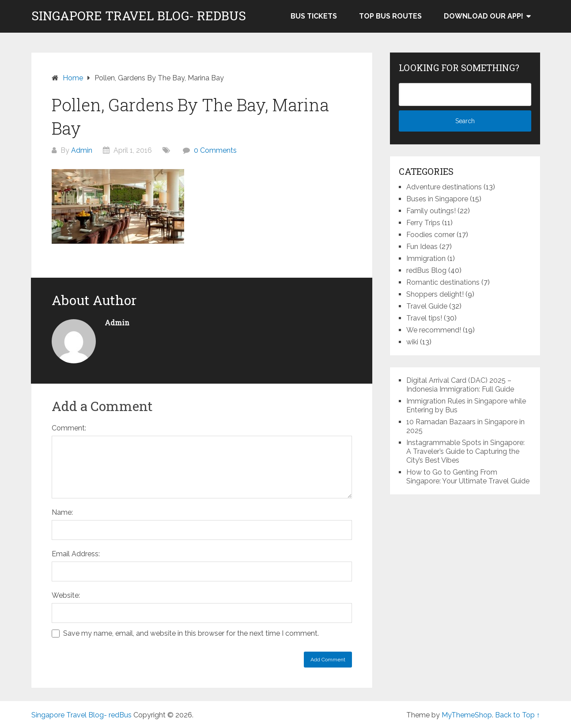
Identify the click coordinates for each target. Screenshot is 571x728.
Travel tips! (424, 318)
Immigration (426, 258)
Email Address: (76, 554)
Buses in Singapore (437, 199)
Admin (82, 150)
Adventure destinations (444, 187)
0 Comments (215, 150)
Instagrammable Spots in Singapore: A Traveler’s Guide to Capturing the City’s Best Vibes (465, 451)
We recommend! (434, 330)
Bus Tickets (314, 16)
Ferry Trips (423, 223)
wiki (412, 342)
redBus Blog (426, 270)
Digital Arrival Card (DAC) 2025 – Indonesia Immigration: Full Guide (460, 385)
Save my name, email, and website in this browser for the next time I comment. (191, 633)
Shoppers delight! (435, 294)
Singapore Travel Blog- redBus (139, 16)
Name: (62, 512)
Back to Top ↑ (518, 715)
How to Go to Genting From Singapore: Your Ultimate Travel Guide (468, 477)
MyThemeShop (467, 715)
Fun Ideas (422, 247)
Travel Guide (427, 306)
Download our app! (484, 16)
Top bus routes (390, 16)
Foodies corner (431, 235)
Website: (66, 595)
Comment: (69, 428)
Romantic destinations (443, 282)
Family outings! (431, 211)
